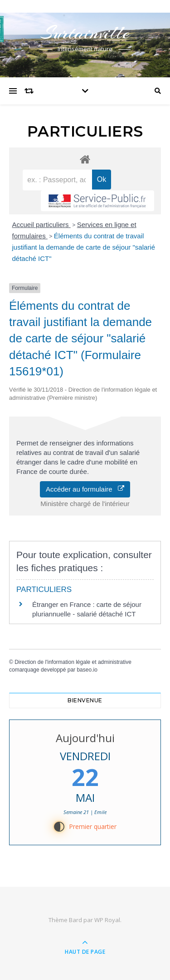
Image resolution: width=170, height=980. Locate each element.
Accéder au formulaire (85, 489)
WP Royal (107, 920)
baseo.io (87, 670)
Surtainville (85, 33)
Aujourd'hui (85, 738)
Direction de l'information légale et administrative (73, 662)
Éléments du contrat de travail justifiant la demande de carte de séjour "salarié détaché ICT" (84, 247)
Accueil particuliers (41, 225)
